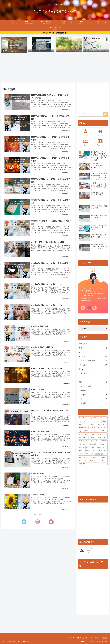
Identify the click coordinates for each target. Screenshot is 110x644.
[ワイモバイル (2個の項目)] (85, 434)
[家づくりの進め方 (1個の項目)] (85, 457)
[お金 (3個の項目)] (96, 431)
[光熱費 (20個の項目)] (92, 424)
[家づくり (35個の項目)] (83, 421)
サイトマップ (70, 638)
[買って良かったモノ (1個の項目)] (100, 451)
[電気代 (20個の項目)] (83, 424)
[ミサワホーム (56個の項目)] (85, 418)
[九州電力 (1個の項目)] (94, 461)
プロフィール (93, 352)
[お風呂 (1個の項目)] (103, 444)
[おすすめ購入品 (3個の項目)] (85, 431)
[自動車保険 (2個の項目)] (102, 438)
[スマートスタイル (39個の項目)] (100, 418)
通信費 (94, 403)
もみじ (93, 271)
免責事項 (105, 638)
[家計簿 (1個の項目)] (95, 441)
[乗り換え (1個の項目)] (83, 444)
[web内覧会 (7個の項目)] (83, 428)
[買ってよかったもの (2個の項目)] (99, 434)
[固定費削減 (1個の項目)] (94, 444)
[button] (105, 114)
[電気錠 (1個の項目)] (104, 457)
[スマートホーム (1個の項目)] (102, 448)
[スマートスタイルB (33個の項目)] (94, 421)
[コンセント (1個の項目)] (103, 461)
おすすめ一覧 (94, 374)
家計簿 (94, 395)
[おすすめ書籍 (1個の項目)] (91, 448)
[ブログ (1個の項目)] (96, 457)
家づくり (93, 357)
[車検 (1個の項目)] (82, 451)
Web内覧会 (93, 344)
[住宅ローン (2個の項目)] (83, 438)
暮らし (93, 369)
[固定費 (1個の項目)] (82, 448)
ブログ (93, 348)
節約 (93, 382)
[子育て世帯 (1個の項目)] (103, 441)
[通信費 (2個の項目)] (93, 438)
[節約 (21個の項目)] (104, 421)
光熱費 (94, 391)
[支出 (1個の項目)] (89, 451)
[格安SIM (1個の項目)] (93, 464)
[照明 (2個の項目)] (81, 441)
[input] (93, 114)
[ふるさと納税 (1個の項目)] (84, 461)
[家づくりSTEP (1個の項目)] (85, 454)
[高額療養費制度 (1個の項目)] (100, 454)
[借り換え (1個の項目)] (88, 441)
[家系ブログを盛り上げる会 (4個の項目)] (98, 428)
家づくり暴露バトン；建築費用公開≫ (55, 33)
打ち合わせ (94, 365)
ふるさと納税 (94, 386)
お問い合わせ (80, 638)
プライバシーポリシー (93, 638)
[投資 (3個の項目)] (104, 431)
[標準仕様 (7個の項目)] (102, 424)
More (101, 280)
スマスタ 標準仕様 (94, 361)
